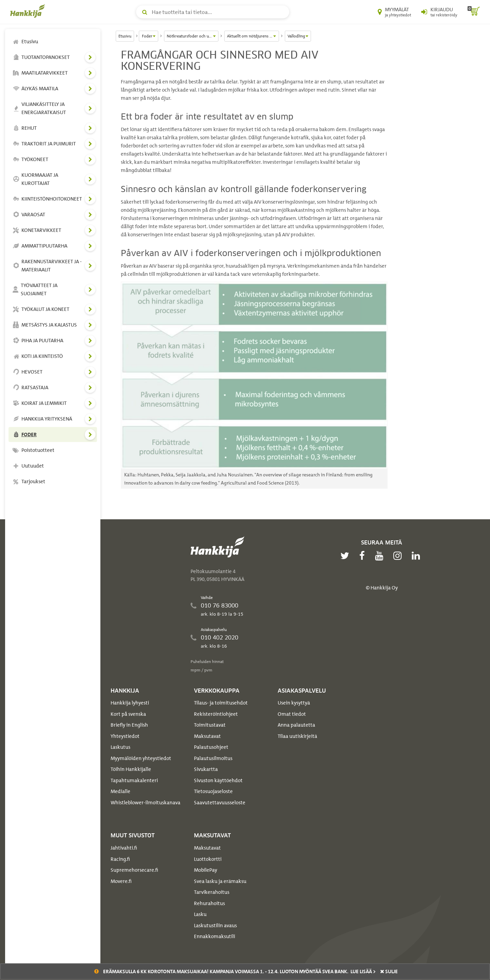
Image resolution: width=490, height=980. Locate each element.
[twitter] (346, 556)
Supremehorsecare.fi (134, 870)
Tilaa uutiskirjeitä (297, 736)
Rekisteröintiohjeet (216, 714)
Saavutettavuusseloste (220, 803)
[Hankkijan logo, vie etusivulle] (29, 11)
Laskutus (120, 747)
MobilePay (206, 870)
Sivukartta (206, 769)
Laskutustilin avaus (215, 926)
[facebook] (364, 556)
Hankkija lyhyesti (130, 703)
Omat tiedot (292, 714)
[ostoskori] (474, 12)
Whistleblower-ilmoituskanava (145, 803)
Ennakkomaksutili (215, 936)
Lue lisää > (363, 971)
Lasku (200, 914)
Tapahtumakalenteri (134, 780)
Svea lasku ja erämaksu (220, 881)
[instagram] (399, 556)
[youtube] (381, 556)
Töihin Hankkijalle (131, 769)
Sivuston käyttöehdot (218, 780)
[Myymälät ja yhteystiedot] (394, 12)
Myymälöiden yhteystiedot (141, 758)
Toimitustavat (210, 725)
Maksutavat (207, 736)
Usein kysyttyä (294, 703)
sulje (389, 971)
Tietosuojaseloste (213, 791)
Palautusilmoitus (213, 758)
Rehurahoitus (209, 903)
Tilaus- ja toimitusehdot (221, 703)
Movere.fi (121, 881)
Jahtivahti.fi (124, 848)
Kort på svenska (128, 714)
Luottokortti (208, 859)
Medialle (120, 791)
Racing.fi (120, 859)
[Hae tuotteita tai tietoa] (213, 12)
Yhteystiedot (125, 736)
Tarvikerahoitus (212, 892)
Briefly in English (129, 725)
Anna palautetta (296, 725)
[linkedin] (418, 556)
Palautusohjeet (211, 747)
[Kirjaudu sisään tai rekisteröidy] (439, 12)
